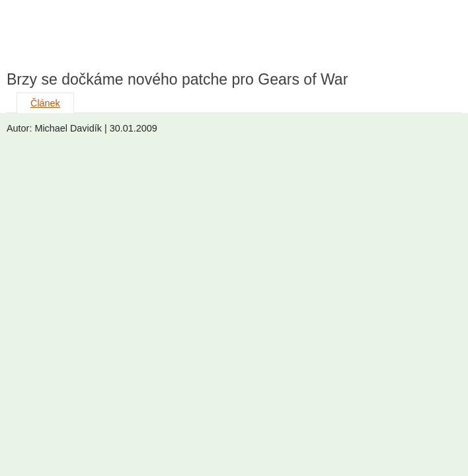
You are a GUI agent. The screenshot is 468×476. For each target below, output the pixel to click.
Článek (45, 103)
